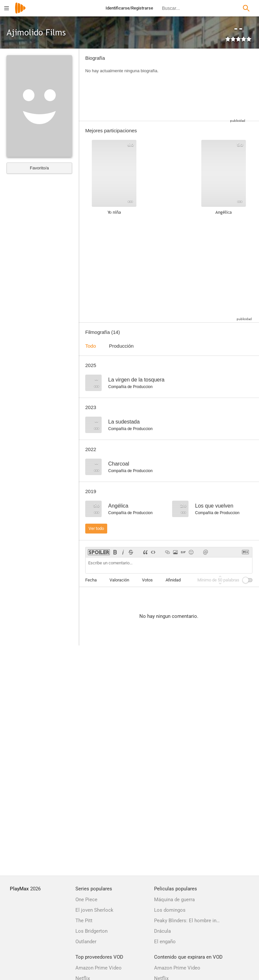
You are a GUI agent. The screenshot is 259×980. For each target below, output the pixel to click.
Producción (121, 346)
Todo (91, 346)
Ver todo (96, 528)
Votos (147, 580)
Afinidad (173, 580)
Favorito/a (39, 168)
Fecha (91, 580)
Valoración (119, 580)
